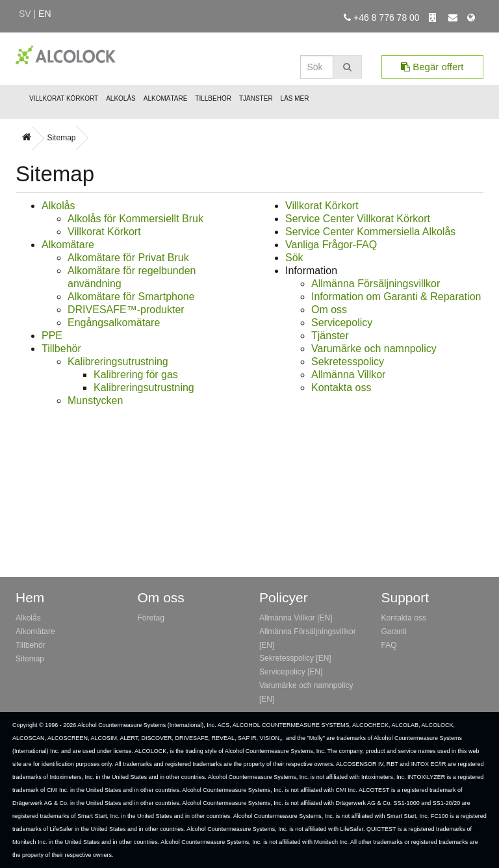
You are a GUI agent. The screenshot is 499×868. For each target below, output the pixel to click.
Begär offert (432, 67)
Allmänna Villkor (348, 375)
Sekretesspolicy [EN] (295, 658)
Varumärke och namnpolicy (374, 349)
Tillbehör (213, 98)
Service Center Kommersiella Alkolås (370, 232)
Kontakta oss (341, 388)
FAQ (389, 645)
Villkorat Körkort (64, 98)
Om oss (329, 310)
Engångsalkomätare (114, 323)
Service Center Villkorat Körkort (358, 219)
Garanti (394, 632)
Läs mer (295, 98)
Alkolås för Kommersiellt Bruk (135, 219)
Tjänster (256, 98)
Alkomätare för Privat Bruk (128, 258)
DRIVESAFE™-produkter (126, 310)
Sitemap (61, 138)
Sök (294, 258)
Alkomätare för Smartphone (131, 297)
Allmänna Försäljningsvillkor (376, 284)
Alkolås (121, 98)
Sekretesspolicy (348, 362)
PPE (52, 336)
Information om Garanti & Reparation (396, 297)
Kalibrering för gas (136, 375)
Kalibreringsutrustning (118, 362)
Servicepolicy (342, 323)
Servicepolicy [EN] (291, 672)
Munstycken (95, 401)
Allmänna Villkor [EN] (296, 618)
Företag (151, 618)
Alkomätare (166, 98)
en (45, 14)
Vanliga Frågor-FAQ (331, 245)
